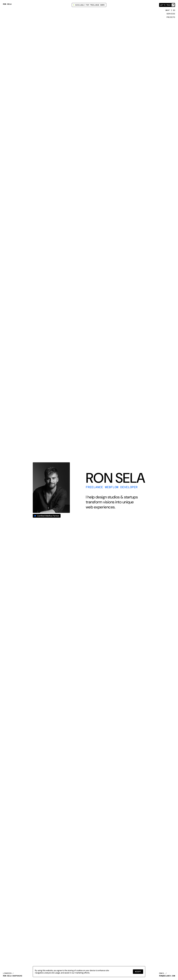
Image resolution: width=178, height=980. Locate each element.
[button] (138, 972)
